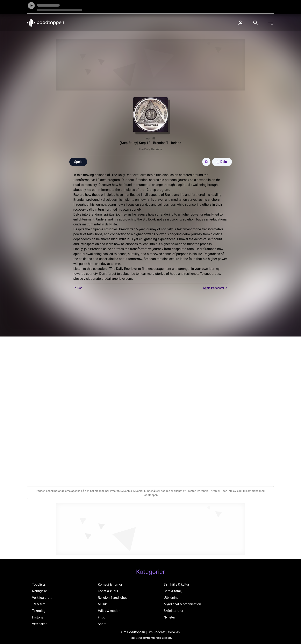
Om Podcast (157, 632)
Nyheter (169, 617)
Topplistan (40, 584)
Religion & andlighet (112, 598)
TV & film (39, 604)
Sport (102, 624)
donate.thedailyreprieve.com (111, 279)
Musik (102, 604)
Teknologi (39, 611)
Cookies (174, 632)
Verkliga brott (42, 598)
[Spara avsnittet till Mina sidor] (206, 162)
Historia (38, 617)
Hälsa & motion (109, 611)
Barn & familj (173, 591)
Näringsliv (39, 591)
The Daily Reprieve (150, 149)
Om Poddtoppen (133, 632)
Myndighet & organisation (182, 604)
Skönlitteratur (174, 611)
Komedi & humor (110, 584)
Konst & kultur (108, 591)
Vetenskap (40, 624)
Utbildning (171, 598)
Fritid (102, 617)
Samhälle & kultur (177, 584)
